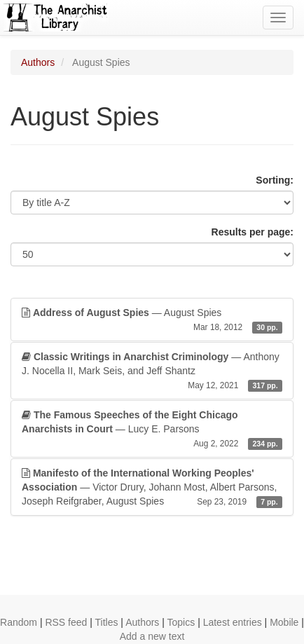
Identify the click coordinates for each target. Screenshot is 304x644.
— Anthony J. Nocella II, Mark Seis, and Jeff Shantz (152, 371)
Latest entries (233, 622)
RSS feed (66, 622)
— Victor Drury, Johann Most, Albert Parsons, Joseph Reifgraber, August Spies (152, 488)
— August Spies (152, 320)
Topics (181, 622)
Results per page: (253, 232)
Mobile (284, 622)
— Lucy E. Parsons (152, 430)
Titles (107, 622)
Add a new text (152, 636)
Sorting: (275, 180)
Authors (38, 62)
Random (19, 622)
